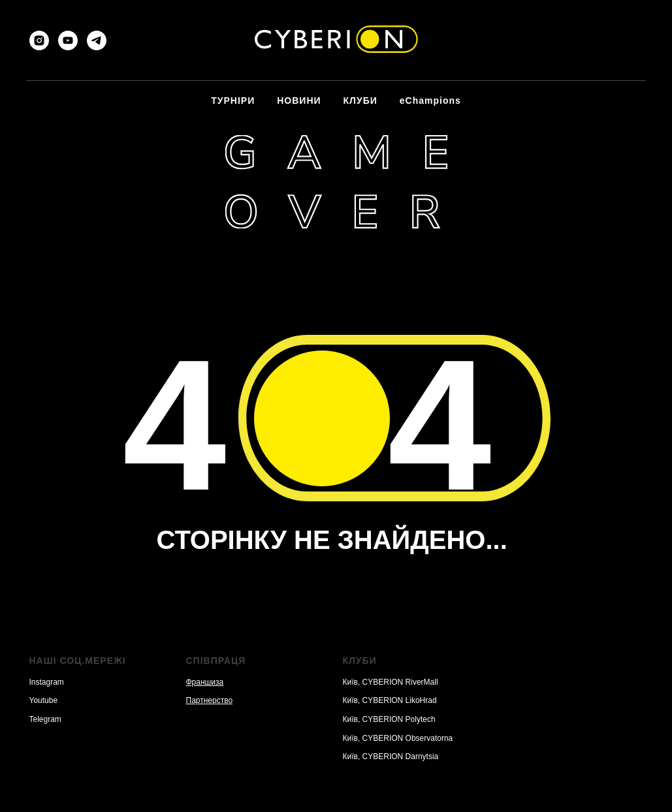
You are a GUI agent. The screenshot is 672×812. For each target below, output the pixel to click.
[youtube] (68, 40)
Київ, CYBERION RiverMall (391, 682)
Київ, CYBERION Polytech (389, 719)
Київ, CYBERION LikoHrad (390, 700)
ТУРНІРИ (233, 101)
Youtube (44, 700)
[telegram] (97, 40)
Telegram (45, 719)
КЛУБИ (360, 101)
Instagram (47, 682)
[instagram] (39, 40)
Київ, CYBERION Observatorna (398, 738)
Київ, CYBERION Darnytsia (391, 757)
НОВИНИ (299, 101)
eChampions (430, 101)
